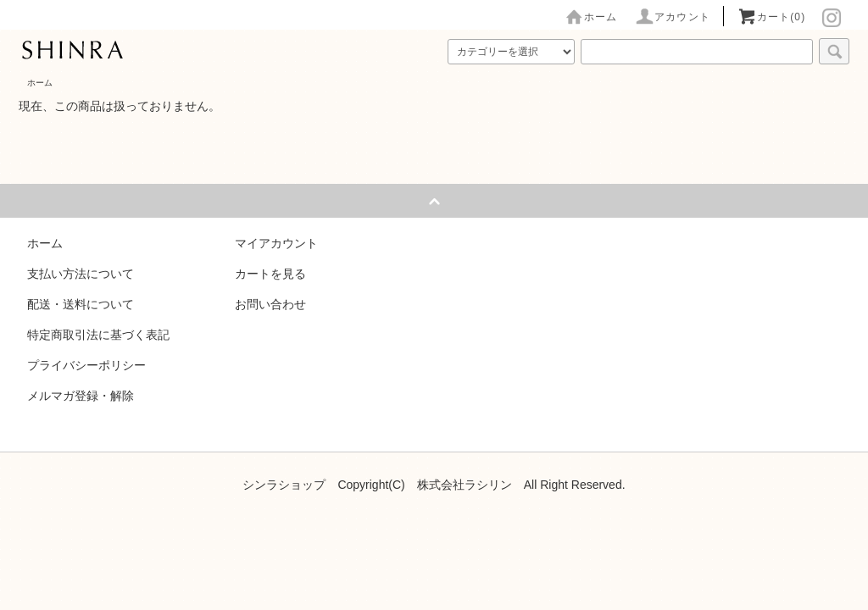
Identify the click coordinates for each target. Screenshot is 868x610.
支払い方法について (81, 274)
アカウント (672, 17)
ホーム (591, 17)
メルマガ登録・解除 (81, 396)
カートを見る (270, 274)
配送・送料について (81, 304)
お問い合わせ (270, 304)
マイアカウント (276, 243)
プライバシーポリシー (86, 365)
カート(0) (771, 17)
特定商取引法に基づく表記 (98, 335)
